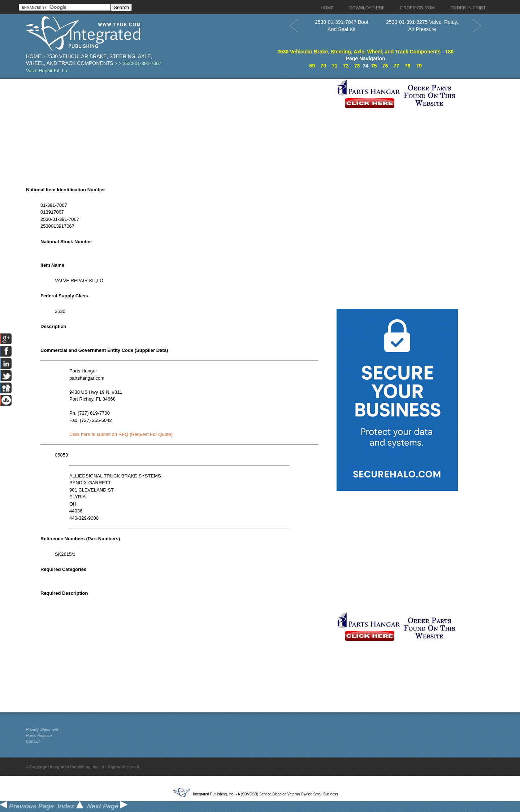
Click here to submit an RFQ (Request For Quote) (121, 434)
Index (70, 806)
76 (385, 66)
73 (357, 66)
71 (335, 66)
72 (346, 66)
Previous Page (27, 806)
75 (374, 66)
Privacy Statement (42, 729)
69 (312, 66)
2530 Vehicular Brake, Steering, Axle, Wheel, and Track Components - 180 (365, 52)
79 (419, 66)
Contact (33, 741)
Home (34, 56)
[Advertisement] (179, 129)
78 (408, 66)
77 (396, 66)
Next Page (107, 806)
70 (323, 66)
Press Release (39, 735)
